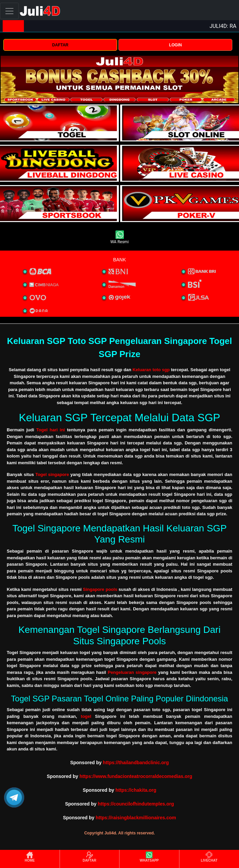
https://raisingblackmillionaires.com (136, 818)
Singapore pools (100, 589)
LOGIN (175, 45)
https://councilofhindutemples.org (136, 804)
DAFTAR (60, 45)
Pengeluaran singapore (132, 672)
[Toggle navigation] (9, 11)
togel (86, 716)
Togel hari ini (51, 430)
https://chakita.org (136, 790)
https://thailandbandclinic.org (136, 763)
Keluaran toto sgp (151, 370)
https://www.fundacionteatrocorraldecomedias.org (136, 776)
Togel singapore (52, 474)
